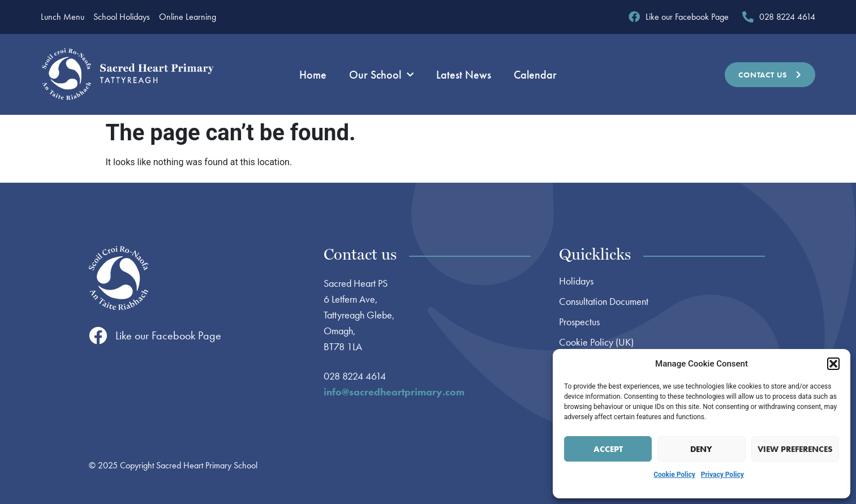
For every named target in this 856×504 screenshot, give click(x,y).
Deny (701, 449)
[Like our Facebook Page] (98, 335)
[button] (833, 364)
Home (313, 75)
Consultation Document (604, 301)
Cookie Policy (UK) (596, 342)
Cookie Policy (674, 475)
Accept (608, 449)
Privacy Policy (722, 475)
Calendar (535, 75)
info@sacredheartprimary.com (394, 392)
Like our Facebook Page (168, 335)
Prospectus (579, 322)
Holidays (576, 281)
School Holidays (122, 17)
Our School (381, 75)
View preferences (795, 449)
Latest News (464, 75)
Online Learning (188, 17)
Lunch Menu (63, 17)
